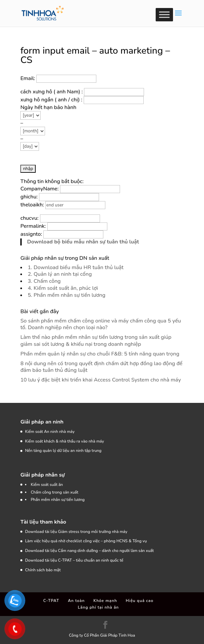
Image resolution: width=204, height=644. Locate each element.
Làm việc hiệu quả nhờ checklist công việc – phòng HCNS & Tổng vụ (86, 541)
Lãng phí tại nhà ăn (98, 607)
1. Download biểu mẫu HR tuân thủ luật (75, 267)
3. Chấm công (44, 281)
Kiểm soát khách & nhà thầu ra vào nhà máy (64, 441)
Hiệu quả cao (139, 601)
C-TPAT (51, 601)
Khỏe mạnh (105, 601)
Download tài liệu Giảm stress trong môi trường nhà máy (77, 532)
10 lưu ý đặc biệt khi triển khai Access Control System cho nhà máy (100, 380)
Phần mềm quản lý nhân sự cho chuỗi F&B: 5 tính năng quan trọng (100, 354)
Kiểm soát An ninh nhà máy (50, 432)
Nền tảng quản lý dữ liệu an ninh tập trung (63, 451)
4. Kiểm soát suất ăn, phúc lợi (63, 288)
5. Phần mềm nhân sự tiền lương (66, 295)
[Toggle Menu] (164, 15)
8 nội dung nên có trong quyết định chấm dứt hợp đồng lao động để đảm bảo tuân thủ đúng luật (101, 367)
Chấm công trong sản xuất (54, 492)
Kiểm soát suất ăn (47, 485)
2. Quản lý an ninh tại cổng (60, 274)
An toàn (76, 601)
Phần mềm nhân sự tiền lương (58, 500)
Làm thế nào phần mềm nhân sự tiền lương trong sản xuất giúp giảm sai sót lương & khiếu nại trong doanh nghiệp (96, 341)
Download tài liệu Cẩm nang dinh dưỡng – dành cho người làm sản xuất (89, 551)
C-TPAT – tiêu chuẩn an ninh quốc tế (91, 560)
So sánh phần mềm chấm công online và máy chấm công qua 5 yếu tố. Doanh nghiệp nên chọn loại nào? (101, 324)
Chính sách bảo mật (43, 570)
